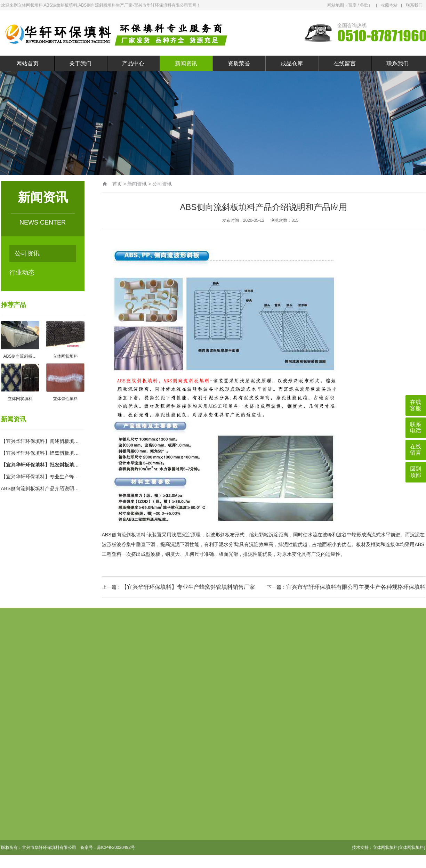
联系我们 (414, 5)
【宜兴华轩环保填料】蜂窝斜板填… (40, 453)
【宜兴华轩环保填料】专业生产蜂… (40, 477)
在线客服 (416, 405)
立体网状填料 (385, 847)
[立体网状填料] (412, 847)
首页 (117, 184)
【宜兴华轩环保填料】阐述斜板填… (40, 441)
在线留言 (345, 63)
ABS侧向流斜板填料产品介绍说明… (40, 488)
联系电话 (416, 427)
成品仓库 (292, 63)
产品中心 (133, 63)
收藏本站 (389, 5)
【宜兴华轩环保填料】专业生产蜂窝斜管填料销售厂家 (188, 587)
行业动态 (22, 273)
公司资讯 (27, 253)
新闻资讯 (186, 63)
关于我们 (80, 63)
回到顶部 (416, 472)
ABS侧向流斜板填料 (124, 535)
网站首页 (27, 63)
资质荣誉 (239, 63)
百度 (352, 5)
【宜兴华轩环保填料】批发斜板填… (40, 465)
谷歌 (364, 5)
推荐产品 (14, 305)
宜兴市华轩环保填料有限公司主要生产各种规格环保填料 (356, 587)
